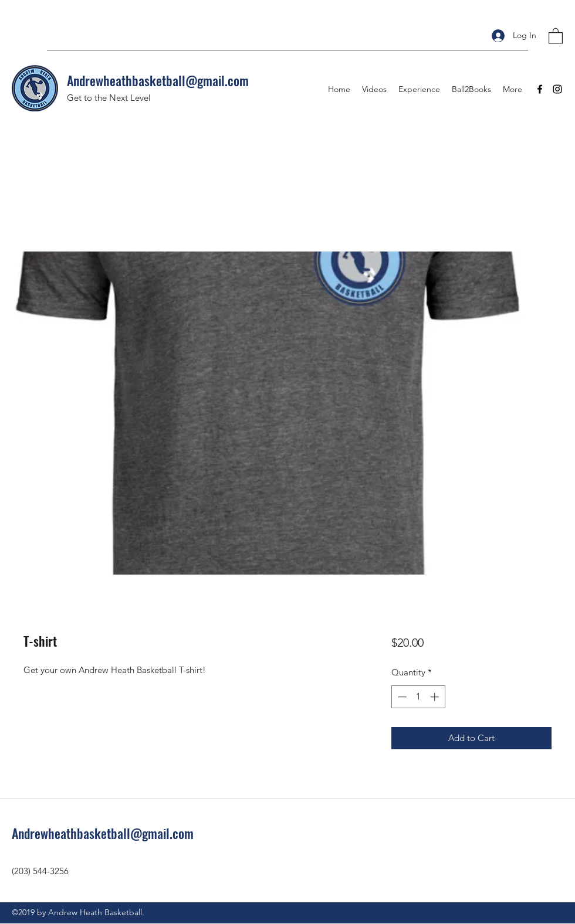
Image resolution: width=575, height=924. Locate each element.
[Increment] (436, 697)
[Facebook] (540, 89)
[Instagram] (557, 89)
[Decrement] (401, 697)
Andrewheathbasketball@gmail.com (158, 80)
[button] (556, 35)
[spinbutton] (418, 697)
